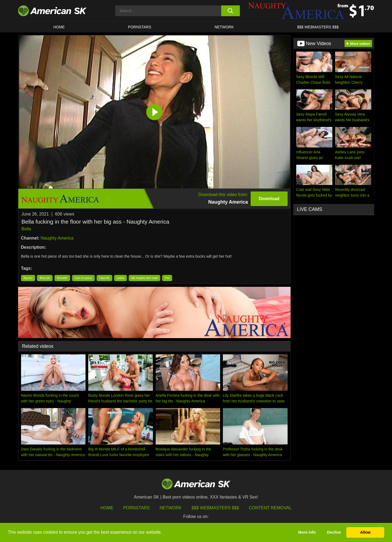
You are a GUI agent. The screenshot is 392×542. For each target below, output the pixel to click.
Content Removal (270, 508)
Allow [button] (365, 532)
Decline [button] (334, 532)
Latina (120, 278)
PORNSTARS (139, 27)
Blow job (45, 278)
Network (224, 27)
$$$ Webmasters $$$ (215, 508)
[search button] (231, 11)
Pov (167, 278)
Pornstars (137, 508)
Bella (26, 229)
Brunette (62, 278)
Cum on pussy (83, 278)
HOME (59, 27)
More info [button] (307, 532)
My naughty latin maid (144, 278)
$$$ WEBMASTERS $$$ (318, 27)
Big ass (28, 278)
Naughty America (57, 238)
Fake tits (104, 278)
